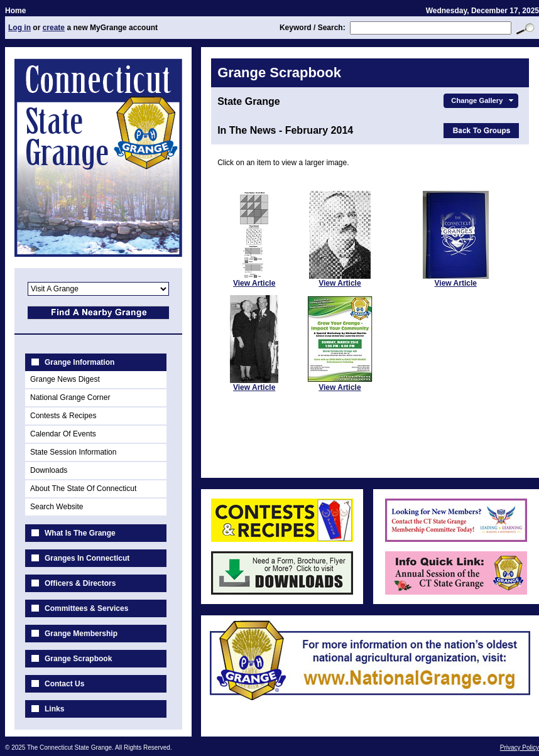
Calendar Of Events (63, 434)
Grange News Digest (65, 379)
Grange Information (79, 362)
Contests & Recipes (63, 416)
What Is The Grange (80, 533)
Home (15, 11)
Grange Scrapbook (78, 659)
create (54, 28)
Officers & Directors (80, 583)
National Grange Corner (70, 397)
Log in (19, 28)
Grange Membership (81, 634)
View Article (254, 283)
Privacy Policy (520, 748)
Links (54, 709)
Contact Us (64, 684)
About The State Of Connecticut (83, 489)
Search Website (57, 507)
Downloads (49, 470)
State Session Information (73, 452)
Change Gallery (483, 100)
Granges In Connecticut (87, 558)
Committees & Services (86, 608)
